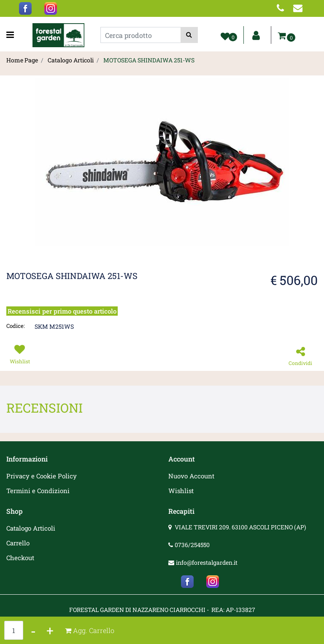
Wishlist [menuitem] (181, 491)
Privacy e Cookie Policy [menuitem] (42, 476)
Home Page (22, 60)
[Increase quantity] (50, 630)
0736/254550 (192, 545)
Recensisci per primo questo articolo (62, 311)
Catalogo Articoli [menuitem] (31, 528)
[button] (189, 35)
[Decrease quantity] (33, 630)
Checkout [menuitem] (20, 558)
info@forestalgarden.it (207, 562)
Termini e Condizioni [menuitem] (38, 491)
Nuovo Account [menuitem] (191, 476)
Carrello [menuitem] (18, 543)
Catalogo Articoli (71, 60)
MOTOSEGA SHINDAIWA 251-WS (149, 60)
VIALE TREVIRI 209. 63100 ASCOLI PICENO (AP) (240, 527)
